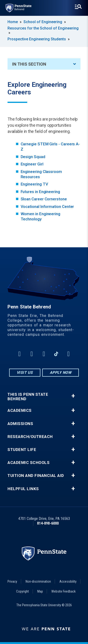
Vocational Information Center (47, 206)
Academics (20, 410)
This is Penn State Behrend (28, 397)
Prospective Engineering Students (37, 39)
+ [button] (73, 396)
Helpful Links (23, 489)
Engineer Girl (32, 164)
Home (13, 22)
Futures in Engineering (40, 192)
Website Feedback (63, 591)
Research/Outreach (30, 437)
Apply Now (61, 373)
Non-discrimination (38, 581)
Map (40, 591)
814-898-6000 (48, 523)
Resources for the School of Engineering (43, 28)
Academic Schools (29, 463)
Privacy (12, 581)
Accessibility (68, 581)
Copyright (23, 591)
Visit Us (25, 373)
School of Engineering (43, 22)
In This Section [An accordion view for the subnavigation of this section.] (44, 64)
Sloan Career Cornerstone (44, 199)
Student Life (22, 450)
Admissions (20, 424)
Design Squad (33, 157)
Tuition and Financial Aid (36, 476)
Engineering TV (34, 184)
